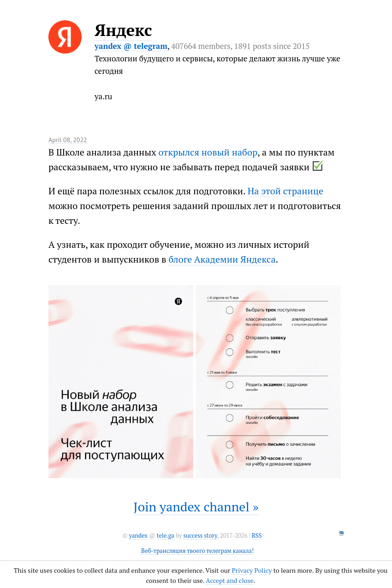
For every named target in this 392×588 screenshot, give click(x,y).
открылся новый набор (208, 152)
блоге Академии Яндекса (222, 259)
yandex (138, 536)
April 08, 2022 (68, 140)
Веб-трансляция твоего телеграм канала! (197, 551)
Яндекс (123, 30)
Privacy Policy (252, 570)
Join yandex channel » (196, 507)
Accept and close (229, 580)
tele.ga (166, 536)
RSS (257, 536)
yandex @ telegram (131, 46)
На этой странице (285, 191)
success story (200, 536)
